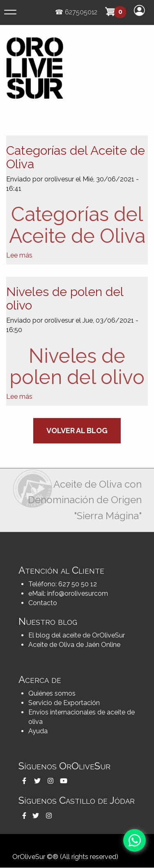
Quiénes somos (52, 693)
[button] (24, 781)
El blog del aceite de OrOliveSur (77, 635)
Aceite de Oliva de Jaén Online (74, 645)
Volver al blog (77, 431)
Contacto (43, 603)
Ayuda (38, 731)
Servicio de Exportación (64, 703)
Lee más (19, 255)
